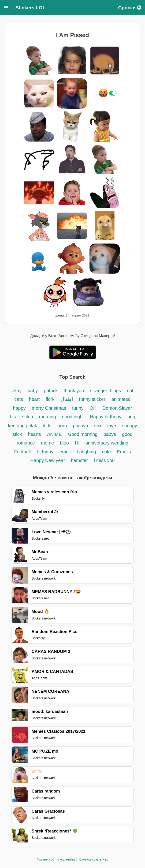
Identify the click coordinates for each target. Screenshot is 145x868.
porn (62, 426)
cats (19, 399)
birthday (45, 452)
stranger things (105, 391)
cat (130, 391)
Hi (77, 443)
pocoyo (80, 426)
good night (73, 417)
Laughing (87, 452)
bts (13, 417)
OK (93, 408)
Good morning (83, 434)
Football (23, 452)
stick (17, 434)
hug (131, 417)
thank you (74, 391)
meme (48, 443)
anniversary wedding (107, 443)
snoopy (130, 426)
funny (78, 408)
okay (17, 391)
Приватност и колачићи (56, 859)
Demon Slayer (117, 408)
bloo (64, 443)
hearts (34, 434)
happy (19, 408)
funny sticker (92, 399)
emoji (65, 452)
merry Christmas (49, 408)
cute (106, 452)
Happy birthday (106, 417)
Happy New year (48, 460)
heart (35, 399)
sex (99, 426)
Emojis (124, 452)
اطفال (67, 399)
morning (48, 417)
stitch (28, 417)
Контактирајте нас (93, 859)
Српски (130, 8)
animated (121, 399)
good (127, 434)
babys (110, 434)
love (112, 426)
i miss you (104, 460)
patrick (51, 391)
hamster (79, 460)
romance (26, 443)
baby (33, 391)
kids (47, 426)
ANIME (55, 434)
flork (50, 399)
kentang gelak (23, 426)
